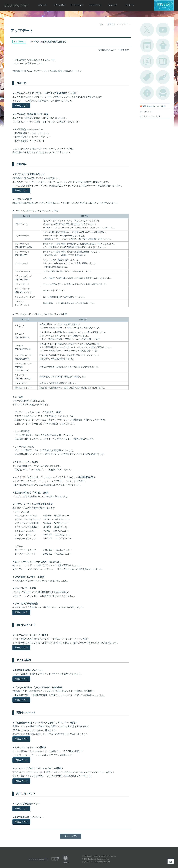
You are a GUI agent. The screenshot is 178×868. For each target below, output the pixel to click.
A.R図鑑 (163, 61)
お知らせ (42, 5)
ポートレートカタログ (147, 61)
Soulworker (16, 5)
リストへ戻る (71, 836)
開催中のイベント (147, 45)
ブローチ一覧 (163, 77)
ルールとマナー (147, 111)
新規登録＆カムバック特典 (154, 106)
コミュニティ (95, 5)
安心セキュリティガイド (150, 116)
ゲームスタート (164, 5)
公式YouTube (163, 30)
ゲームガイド (77, 5)
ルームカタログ (163, 93)
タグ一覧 (147, 77)
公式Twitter (147, 30)
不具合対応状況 (147, 93)
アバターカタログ (163, 45)
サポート (130, 5)
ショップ (112, 5)
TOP (171, 861)
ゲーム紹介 (60, 5)
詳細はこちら (21, 106)
